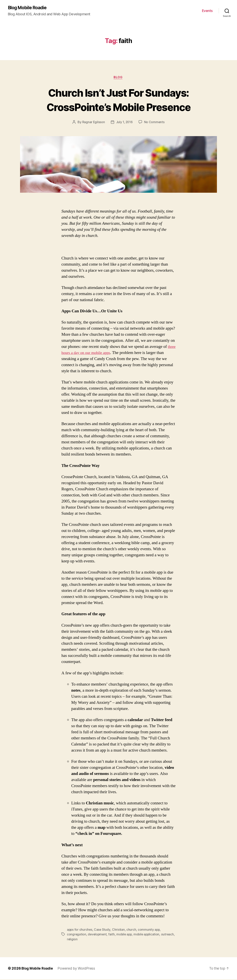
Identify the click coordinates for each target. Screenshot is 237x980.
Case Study (103, 930)
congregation (77, 935)
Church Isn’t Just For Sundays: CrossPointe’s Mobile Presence (119, 100)
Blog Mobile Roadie (28, 8)
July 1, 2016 (124, 123)
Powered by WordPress (77, 969)
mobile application (149, 935)
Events (207, 11)
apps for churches (80, 930)
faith (112, 935)
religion (87, 940)
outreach (73, 940)
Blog (118, 78)
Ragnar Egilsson (93, 123)
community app (150, 930)
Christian (119, 930)
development (98, 935)
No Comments (155, 123)
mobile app (125, 935)
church (132, 930)
